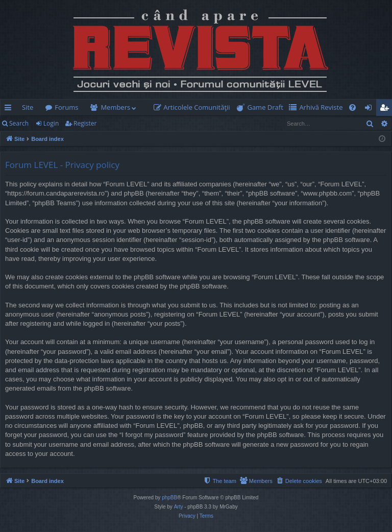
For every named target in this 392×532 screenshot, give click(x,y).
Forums (66, 107)
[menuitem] (194, 107)
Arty (179, 507)
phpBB (169, 498)
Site (28, 107)
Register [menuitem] (386, 109)
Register (85, 123)
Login (51, 123)
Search (19, 123)
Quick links (10, 109)
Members (115, 107)
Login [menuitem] (370, 109)
